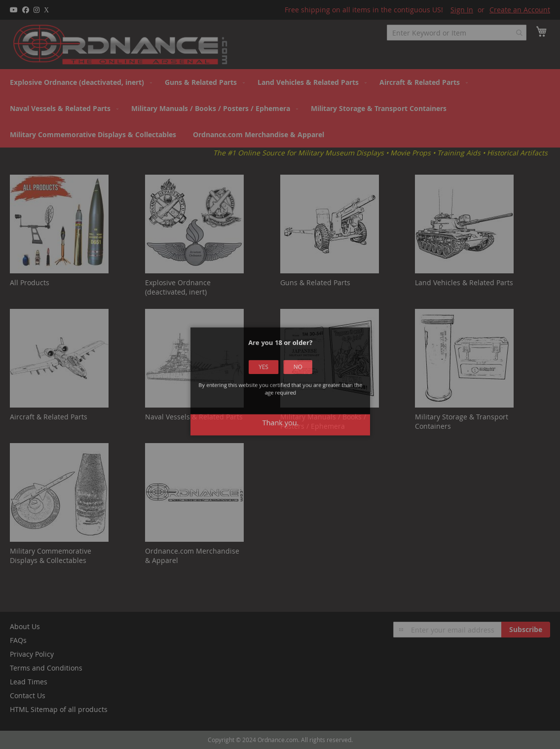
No (293, 375)
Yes (267, 375)
